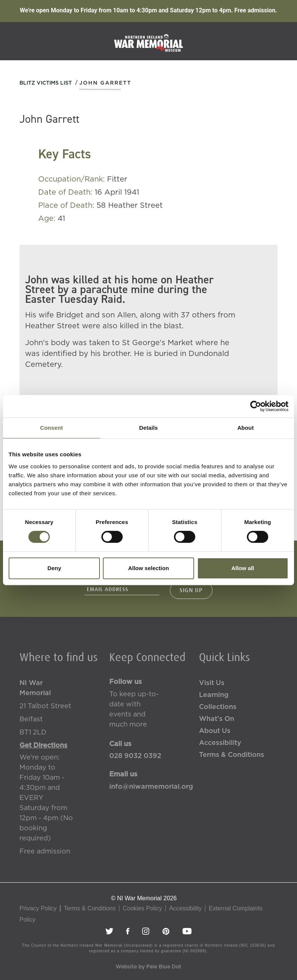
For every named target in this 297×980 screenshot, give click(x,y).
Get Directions (43, 746)
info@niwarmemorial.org (148, 787)
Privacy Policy (38, 908)
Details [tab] (148, 428)
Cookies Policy (142, 908)
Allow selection (148, 568)
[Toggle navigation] (281, 41)
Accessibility (220, 743)
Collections (218, 707)
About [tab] (245, 428)
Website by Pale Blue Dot (148, 967)
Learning (214, 695)
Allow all (243, 568)
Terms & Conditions (232, 755)
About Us (215, 731)
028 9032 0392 (135, 756)
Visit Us (212, 683)
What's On (217, 719)
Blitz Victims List (46, 83)
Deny (54, 568)
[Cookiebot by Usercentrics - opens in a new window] (256, 406)
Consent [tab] (51, 428)
